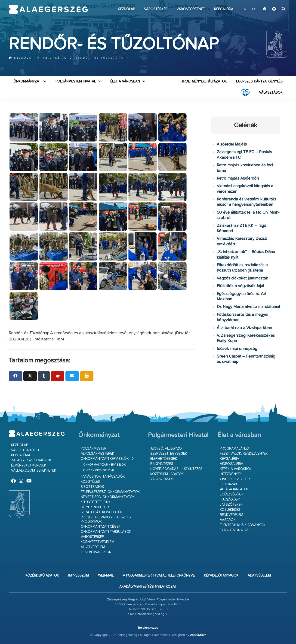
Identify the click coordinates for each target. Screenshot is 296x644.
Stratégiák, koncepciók (102, 512)
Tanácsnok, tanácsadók (103, 477)
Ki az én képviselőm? (99, 471)
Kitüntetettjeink (96, 502)
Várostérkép (156, 9)
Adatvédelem (259, 576)
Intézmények (231, 474)
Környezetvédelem (97, 542)
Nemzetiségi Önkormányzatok (108, 497)
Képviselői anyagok (221, 576)
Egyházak (229, 484)
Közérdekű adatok (167, 474)
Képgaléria (224, 9)
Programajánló (234, 449)
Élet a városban (125, 81)
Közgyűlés (90, 482)
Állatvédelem (93, 547)
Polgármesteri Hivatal (76, 81)
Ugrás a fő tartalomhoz (276, 2)
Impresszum (79, 576)
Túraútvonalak (234, 530)
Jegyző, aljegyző (166, 449)
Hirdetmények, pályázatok (204, 81)
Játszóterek (231, 505)
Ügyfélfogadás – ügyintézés (176, 469)
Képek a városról (236, 469)
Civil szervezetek (235, 479)
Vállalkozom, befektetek (34, 471)
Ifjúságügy (230, 500)
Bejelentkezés (148, 628)
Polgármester (94, 449)
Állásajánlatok (234, 489)
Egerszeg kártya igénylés (259, 81)
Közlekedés (230, 510)
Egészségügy (232, 494)
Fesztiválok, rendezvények (244, 454)
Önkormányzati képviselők (105, 459)
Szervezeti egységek (169, 454)
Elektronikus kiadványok (243, 525)
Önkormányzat (27, 81)
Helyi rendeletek (95, 507)
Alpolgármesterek (97, 454)
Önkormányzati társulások (106, 532)
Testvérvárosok (96, 552)
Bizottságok (92, 487)
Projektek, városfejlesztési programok (106, 519)
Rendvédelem (231, 515)
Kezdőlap (126, 9)
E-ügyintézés (162, 464)
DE (255, 9)
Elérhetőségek (164, 459)
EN (244, 9)
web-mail (106, 576)
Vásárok (228, 520)
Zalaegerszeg (48, 9)
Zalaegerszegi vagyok (31, 460)
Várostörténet (191, 9)
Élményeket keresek (29, 465)
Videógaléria (232, 464)
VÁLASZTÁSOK (271, 93)
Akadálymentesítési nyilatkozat (148, 587)
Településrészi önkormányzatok (110, 492)
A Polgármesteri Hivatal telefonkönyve (159, 576)
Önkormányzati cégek (101, 527)
